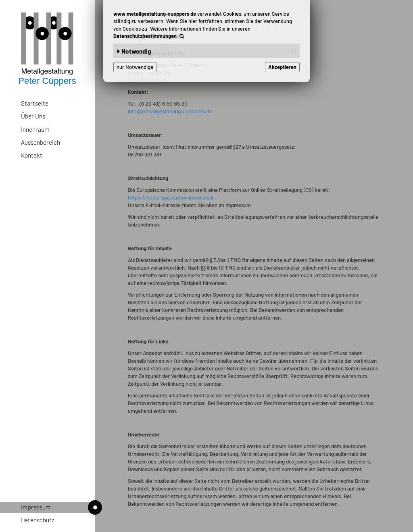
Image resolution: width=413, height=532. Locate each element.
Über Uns (33, 116)
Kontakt (32, 155)
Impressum (58, 508)
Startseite (35, 103)
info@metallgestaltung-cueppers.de (170, 111)
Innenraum (35, 129)
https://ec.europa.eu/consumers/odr (171, 197)
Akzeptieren (282, 67)
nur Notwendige (135, 67)
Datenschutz (38, 520)
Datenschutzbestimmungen (145, 36)
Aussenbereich (41, 142)
